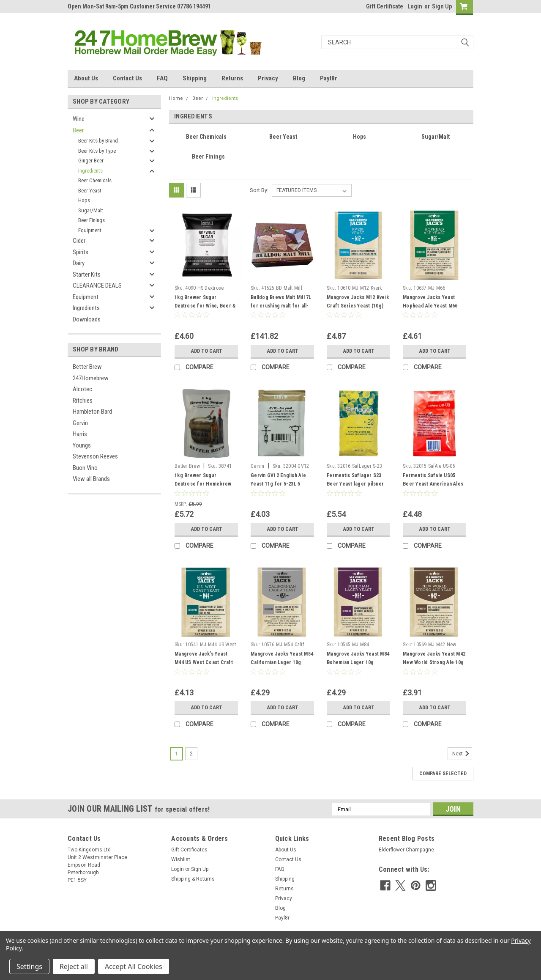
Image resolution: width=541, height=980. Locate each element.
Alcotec (82, 389)
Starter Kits (87, 275)
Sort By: (259, 190)
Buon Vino (85, 468)
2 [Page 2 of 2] (191, 754)
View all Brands (91, 479)
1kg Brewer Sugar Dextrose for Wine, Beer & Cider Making (205, 306)
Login (415, 6)
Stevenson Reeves (95, 456)
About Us (86, 78)
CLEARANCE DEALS (97, 285)
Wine (79, 119)
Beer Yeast (90, 191)
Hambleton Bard (92, 412)
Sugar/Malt (91, 210)
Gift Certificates (189, 850)
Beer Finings (92, 220)
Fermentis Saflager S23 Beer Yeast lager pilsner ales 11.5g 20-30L (355, 484)
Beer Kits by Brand (98, 141)
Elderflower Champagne (406, 850)
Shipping (195, 78)
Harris (80, 434)
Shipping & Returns (193, 879)
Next (462, 754)
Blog (299, 78)
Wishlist (181, 859)
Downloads (87, 319)
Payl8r (329, 78)
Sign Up (442, 6)
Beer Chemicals (95, 180)
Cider (79, 241)
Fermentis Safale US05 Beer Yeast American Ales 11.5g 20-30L (433, 484)
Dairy (79, 263)
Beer (78, 130)
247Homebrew (91, 378)
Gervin (80, 423)
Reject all (74, 966)
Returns (232, 78)
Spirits (81, 252)
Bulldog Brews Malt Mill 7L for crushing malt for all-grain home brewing (281, 306)
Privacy (268, 78)
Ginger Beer (91, 161)
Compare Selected (443, 774)
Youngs (82, 445)
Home (176, 98)
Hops (84, 200)
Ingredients (90, 171)
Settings (29, 966)
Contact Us (127, 78)
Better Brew (87, 367)
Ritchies (83, 401)
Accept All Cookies (134, 966)
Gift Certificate (385, 6)
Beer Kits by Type (97, 151)
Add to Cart (206, 351)
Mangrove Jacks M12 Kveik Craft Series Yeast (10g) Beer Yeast (358, 306)
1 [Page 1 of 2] (176, 754)
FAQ (162, 78)
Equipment (90, 230)
